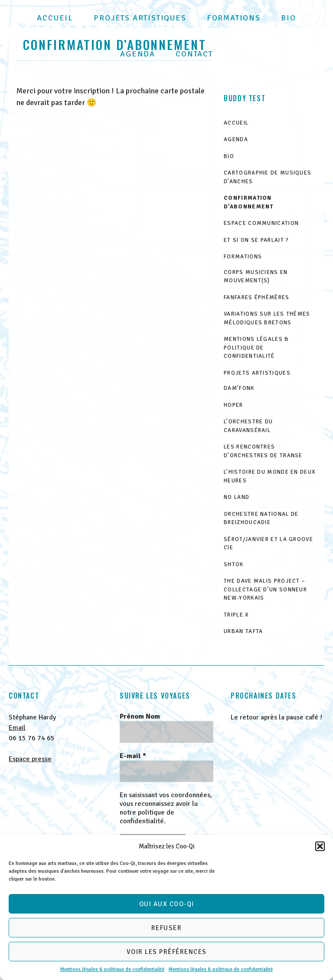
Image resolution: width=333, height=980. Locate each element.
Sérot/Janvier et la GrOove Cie (268, 544)
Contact (194, 54)
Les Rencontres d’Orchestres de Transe (263, 451)
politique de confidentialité (147, 817)
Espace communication (261, 223)
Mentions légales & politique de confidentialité (112, 969)
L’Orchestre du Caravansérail (248, 426)
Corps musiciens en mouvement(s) (256, 277)
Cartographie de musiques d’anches (268, 177)
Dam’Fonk (239, 388)
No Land (237, 497)
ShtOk (234, 564)
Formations (234, 18)
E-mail (133, 756)
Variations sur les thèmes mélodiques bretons (267, 318)
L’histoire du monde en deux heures (270, 476)
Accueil (55, 18)
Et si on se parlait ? (256, 240)
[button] (320, 846)
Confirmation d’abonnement (249, 202)
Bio (288, 18)
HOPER (233, 405)
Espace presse (30, 759)
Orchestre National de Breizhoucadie (261, 518)
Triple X (236, 615)
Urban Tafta (243, 631)
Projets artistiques (140, 18)
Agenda (138, 54)
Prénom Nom (140, 716)
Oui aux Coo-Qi (167, 904)
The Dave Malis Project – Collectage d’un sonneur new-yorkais (265, 589)
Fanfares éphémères (256, 297)
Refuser (167, 928)
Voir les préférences (167, 952)
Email (17, 728)
